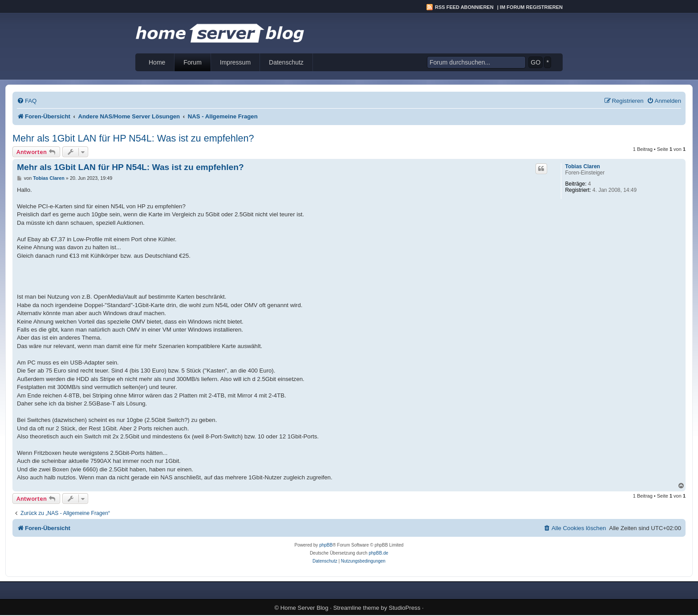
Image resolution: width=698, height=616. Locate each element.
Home (157, 62)
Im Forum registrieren (531, 7)
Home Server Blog (304, 608)
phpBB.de (378, 553)
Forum (192, 62)
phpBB (326, 545)
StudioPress (404, 608)
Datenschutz (286, 62)
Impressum (235, 62)
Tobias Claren (582, 166)
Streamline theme (356, 608)
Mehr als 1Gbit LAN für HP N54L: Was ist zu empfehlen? (133, 138)
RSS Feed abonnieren (464, 7)
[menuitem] (27, 101)
